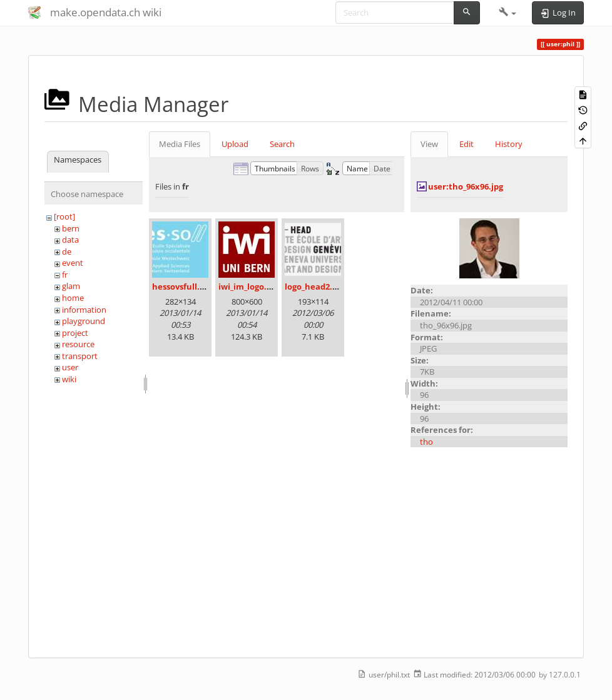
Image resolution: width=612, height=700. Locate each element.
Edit (467, 144)
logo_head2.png (316, 287)
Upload (235, 144)
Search (282, 144)
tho (426, 442)
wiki (69, 379)
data (70, 240)
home (73, 298)
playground (84, 321)
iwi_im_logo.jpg (248, 287)
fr (65, 275)
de (67, 251)
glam (71, 286)
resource (78, 344)
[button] (508, 13)
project (75, 333)
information (84, 310)
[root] (64, 216)
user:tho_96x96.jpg (466, 186)
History (509, 144)
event (73, 263)
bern (71, 228)
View (429, 144)
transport (80, 356)
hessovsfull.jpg (182, 287)
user (70, 367)
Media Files (180, 144)
